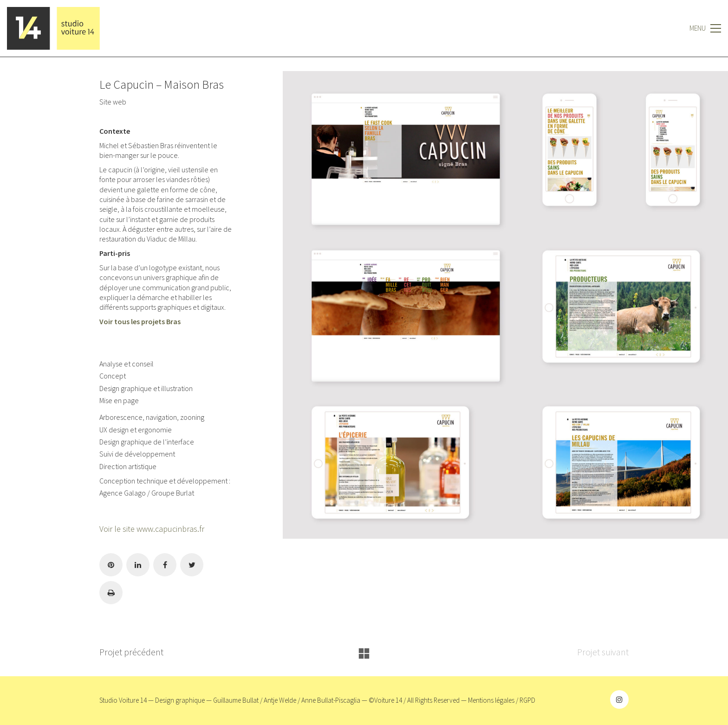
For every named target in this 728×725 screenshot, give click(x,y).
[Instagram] (619, 699)
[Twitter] (192, 565)
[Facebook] (165, 565)
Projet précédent (131, 652)
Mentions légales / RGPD (502, 700)
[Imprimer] (111, 593)
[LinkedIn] (138, 565)
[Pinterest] (111, 565)
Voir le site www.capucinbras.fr (152, 529)
